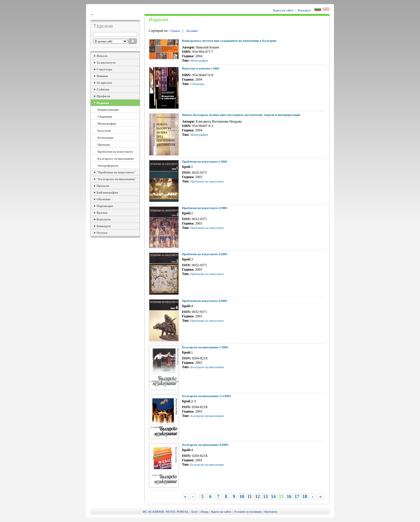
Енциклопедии (108, 109)
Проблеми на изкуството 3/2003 (205, 254)
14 (273, 496)
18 (305, 496)
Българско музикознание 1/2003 (205, 347)
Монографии (107, 123)
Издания (103, 103)
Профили (103, 96)
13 (265, 496)
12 (258, 496)
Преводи (104, 145)
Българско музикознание (116, 159)
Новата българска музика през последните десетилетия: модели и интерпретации (241, 115)
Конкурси (104, 226)
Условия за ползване (248, 511)
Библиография (107, 192)
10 (242, 496)
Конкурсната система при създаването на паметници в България (229, 41)
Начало (102, 56)
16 (289, 496)
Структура (104, 69)
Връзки (102, 213)
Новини (102, 76)
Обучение (104, 199)
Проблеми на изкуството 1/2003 (205, 161)
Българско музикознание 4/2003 (205, 445)
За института (106, 62)
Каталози (104, 130)
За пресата (104, 83)
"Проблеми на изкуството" (116, 172)
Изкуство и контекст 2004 (201, 68)
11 (250, 496)
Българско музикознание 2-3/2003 (206, 396)
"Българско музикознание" (117, 179)
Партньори (105, 206)
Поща (205, 511)
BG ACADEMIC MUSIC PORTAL (166, 511)
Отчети (102, 233)
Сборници (105, 116)
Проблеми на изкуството (115, 152)
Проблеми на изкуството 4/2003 (205, 301)
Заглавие (192, 31)
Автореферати (108, 166)
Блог (195, 511)
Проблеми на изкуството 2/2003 (205, 208)
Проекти (103, 186)
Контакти (304, 10)
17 (297, 496)
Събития (103, 89)
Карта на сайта (283, 10)
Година (175, 31)
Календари (105, 138)
